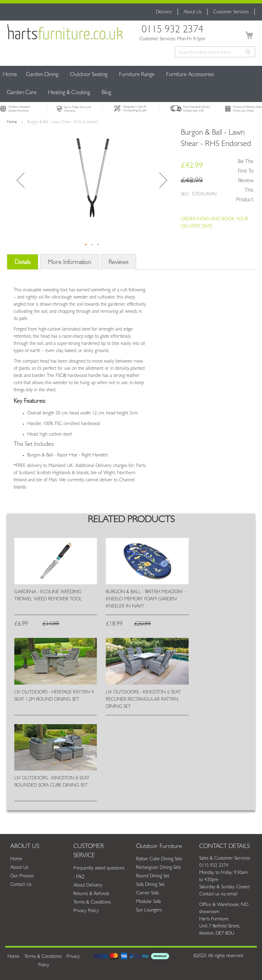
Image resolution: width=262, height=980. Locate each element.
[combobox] (215, 52)
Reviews (118, 263)
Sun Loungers (149, 910)
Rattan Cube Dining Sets (159, 859)
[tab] (23, 264)
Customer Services (231, 12)
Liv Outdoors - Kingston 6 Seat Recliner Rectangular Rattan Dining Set (143, 700)
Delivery (164, 12)
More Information (69, 263)
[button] (20, 180)
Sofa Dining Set (150, 885)
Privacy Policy (86, 911)
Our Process (22, 876)
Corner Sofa (147, 893)
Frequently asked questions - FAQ (99, 873)
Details (23, 263)
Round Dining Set (153, 876)
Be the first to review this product (245, 181)
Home (10, 75)
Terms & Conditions (92, 903)
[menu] (131, 84)
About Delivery (88, 886)
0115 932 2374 (172, 31)
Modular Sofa (148, 902)
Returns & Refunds (91, 894)
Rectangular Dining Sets (158, 868)
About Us (193, 12)
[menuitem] (42, 75)
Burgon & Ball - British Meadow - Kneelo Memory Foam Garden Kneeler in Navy (145, 599)
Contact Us (21, 885)
